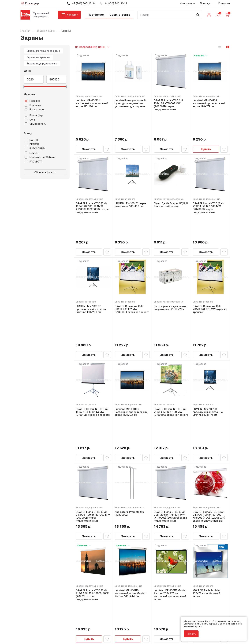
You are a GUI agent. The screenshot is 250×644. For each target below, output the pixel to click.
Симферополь (36, 124)
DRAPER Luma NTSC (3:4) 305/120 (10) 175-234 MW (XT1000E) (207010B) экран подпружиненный (171, 418)
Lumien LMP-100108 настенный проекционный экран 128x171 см (210, 103)
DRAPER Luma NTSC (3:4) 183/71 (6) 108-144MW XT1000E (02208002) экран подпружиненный (92, 183)
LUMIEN (31, 153)
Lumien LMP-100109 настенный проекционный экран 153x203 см (132, 338)
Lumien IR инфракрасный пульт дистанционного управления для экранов (131, 103)
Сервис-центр (120, 15)
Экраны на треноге (38, 57)
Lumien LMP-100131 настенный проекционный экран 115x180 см (93, 103)
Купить (206, 124)
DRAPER (32, 144)
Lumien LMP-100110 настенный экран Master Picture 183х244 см (131, 495)
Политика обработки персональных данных (44, 626)
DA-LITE (32, 140)
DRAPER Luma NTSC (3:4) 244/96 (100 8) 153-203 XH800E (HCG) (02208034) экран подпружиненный (210, 418)
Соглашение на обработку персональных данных (47, 628)
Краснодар (34, 115)
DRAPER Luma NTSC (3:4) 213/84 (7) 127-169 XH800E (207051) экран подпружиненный (93, 496)
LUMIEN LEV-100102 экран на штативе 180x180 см (132, 180)
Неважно (33, 101)
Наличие (30, 94)
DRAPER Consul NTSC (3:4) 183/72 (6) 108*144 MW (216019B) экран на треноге (93, 339)
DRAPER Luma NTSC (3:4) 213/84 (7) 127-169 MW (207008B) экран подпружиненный (209, 183)
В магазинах (34, 110)
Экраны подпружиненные (42, 63)
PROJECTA (33, 162)
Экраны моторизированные (43, 51)
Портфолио (96, 15)
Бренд (28, 133)
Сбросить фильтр (45, 172)
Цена (27, 71)
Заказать (89, 124)
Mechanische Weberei (40, 157)
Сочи (30, 120)
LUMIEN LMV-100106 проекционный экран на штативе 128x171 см (209, 338)
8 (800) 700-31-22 (142, 565)
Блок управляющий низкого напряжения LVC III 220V (170, 260)
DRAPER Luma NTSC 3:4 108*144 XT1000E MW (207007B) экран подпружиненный (169, 104)
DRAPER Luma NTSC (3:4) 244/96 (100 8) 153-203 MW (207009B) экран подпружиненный (92, 418)
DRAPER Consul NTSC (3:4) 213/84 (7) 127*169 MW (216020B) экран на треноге (171, 339)
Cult (64, 636)
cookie (203, 620)
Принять (190, 632)
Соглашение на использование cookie (41, 631)
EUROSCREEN (35, 149)
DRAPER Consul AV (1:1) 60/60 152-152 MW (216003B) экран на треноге (130, 261)
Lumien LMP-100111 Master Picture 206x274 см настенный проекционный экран (171, 496)
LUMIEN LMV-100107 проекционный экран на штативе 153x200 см (92, 260)
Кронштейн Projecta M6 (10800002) (130, 415)
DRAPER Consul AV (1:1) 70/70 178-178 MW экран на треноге (209, 260)
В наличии (33, 105)
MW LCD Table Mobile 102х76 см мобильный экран (207, 495)
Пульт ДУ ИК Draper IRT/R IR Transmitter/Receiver (170, 180)
